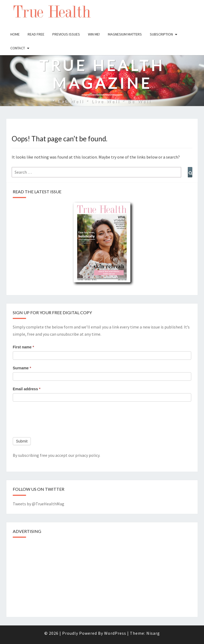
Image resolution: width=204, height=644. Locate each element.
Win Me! (94, 34)
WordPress (115, 633)
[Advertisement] (53, 575)
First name (23, 347)
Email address (27, 389)
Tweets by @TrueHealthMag (39, 504)
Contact (18, 48)
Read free (36, 34)
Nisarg (153, 633)
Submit (22, 441)
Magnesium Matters (125, 34)
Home (15, 34)
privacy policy (87, 455)
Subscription (161, 34)
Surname (22, 368)
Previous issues (66, 34)
